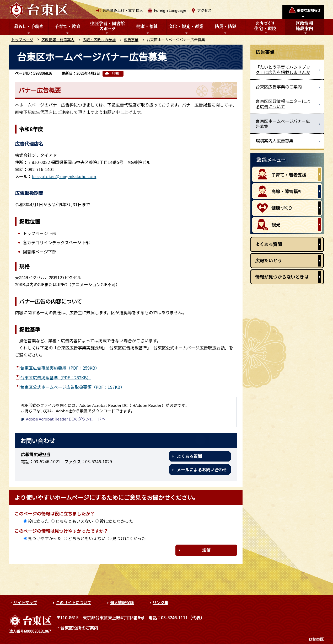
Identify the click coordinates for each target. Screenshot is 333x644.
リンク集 (160, 602)
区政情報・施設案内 (58, 40)
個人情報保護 (122, 602)
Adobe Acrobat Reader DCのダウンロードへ (63, 419)
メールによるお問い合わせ (202, 470)
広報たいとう (268, 260)
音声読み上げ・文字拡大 (123, 10)
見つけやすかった (45, 538)
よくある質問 (189, 456)
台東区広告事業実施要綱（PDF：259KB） (60, 368)
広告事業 (131, 40)
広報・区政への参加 (99, 40)
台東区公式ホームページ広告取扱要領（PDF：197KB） (72, 387)
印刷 (116, 73)
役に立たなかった (116, 521)
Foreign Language (170, 10)
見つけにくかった (129, 538)
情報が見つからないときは (282, 277)
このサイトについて (74, 602)
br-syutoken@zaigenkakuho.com (64, 176)
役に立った (38, 521)
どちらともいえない (74, 521)
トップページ (22, 40)
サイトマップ (25, 602)
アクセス (204, 10)
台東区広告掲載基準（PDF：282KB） (56, 377)
